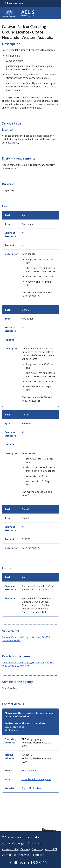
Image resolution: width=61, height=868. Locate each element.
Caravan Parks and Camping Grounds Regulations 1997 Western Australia (28, 664)
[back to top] (30, 833)
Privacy (25, 853)
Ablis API (51, 853)
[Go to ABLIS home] (18, 13)
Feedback (38, 859)
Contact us (9, 859)
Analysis (24, 859)
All (23, 233)
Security (38, 853)
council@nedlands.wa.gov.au (36, 779)
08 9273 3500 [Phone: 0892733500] (29, 771)
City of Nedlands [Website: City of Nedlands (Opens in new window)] (31, 788)
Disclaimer (35, 847)
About (6, 847)
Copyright (19, 847)
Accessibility (10, 853)
